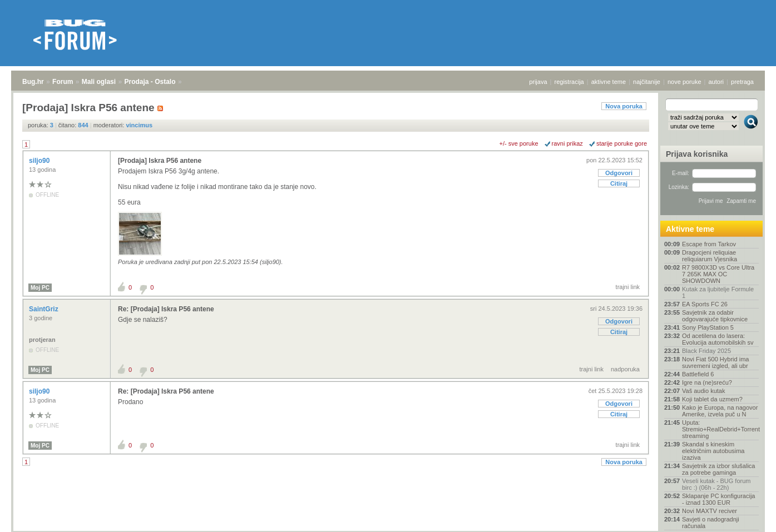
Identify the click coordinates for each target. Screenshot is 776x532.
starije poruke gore (622, 143)
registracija (569, 82)
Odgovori (619, 173)
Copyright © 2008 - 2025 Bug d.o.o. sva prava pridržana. (388, 529)
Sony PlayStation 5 (708, 327)
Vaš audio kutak (703, 391)
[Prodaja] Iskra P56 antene (160, 161)
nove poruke (684, 82)
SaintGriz (45, 309)
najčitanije (647, 82)
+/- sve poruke (519, 143)
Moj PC (40, 288)
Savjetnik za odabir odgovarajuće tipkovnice (715, 316)
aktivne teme (609, 82)
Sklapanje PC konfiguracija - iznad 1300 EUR (718, 499)
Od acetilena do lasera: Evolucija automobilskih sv (718, 339)
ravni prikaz (567, 143)
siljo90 (40, 161)
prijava (538, 82)
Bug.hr (33, 82)
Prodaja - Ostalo (150, 82)
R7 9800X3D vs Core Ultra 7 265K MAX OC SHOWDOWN (718, 274)
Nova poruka (624, 106)
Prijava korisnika (697, 154)
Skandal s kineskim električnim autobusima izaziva (713, 451)
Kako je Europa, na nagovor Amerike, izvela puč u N (720, 411)
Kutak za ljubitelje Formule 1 (718, 292)
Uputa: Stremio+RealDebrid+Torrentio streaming (720, 429)
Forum (63, 82)
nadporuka (625, 369)
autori (716, 82)
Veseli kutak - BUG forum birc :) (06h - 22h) (716, 484)
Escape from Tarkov (709, 244)
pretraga (742, 82)
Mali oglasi (99, 82)
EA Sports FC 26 (705, 304)
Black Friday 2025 (706, 351)
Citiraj (619, 183)
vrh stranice (746, 516)
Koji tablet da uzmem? (712, 399)
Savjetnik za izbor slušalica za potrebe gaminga (718, 469)
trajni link (628, 287)
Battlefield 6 (698, 374)
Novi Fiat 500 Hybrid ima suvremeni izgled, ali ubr (715, 362)
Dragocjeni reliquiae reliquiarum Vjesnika (710, 256)
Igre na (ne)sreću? (707, 382)
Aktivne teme (690, 229)
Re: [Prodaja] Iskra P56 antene (166, 309)
